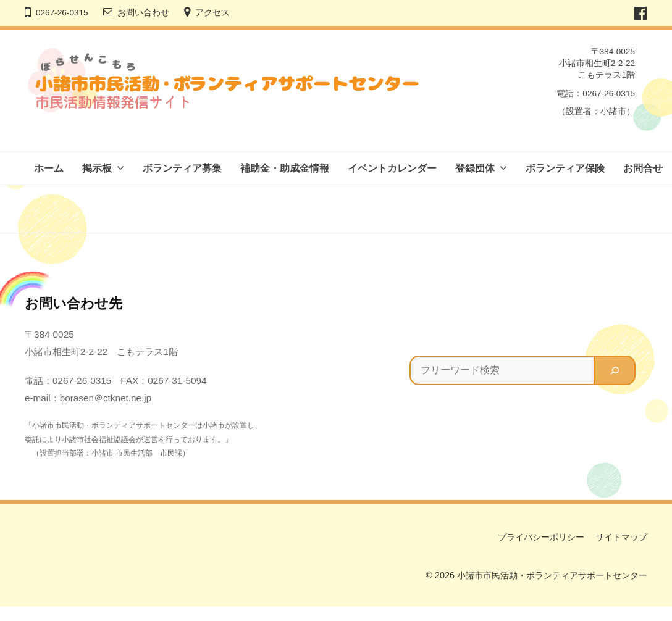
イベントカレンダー (392, 168)
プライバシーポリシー (541, 537)
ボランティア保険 (565, 168)
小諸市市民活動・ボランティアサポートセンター (552, 575)
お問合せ (643, 168)
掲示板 (97, 168)
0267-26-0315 (62, 13)
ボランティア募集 (182, 168)
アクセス (212, 13)
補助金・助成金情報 (285, 168)
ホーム (49, 168)
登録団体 (475, 168)
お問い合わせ (143, 13)
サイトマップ (621, 537)
